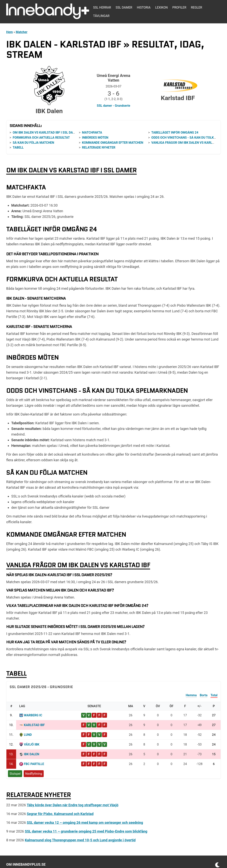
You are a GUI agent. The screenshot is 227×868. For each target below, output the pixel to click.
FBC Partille (34, 764)
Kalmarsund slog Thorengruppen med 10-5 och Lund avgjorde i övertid (80, 840)
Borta (204, 695)
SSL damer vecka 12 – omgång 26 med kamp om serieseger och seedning (85, 823)
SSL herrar (102, 7)
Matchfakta (92, 132)
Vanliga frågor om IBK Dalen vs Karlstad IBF (188, 143)
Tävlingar (101, 16)
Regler (196, 7)
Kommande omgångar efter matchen (113, 143)
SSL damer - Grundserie (114, 106)
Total (214, 695)
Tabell (18, 147)
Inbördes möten (95, 138)
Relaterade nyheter (99, 147)
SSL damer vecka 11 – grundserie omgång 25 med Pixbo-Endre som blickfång (86, 831)
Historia (144, 7)
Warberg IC (33, 715)
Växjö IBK (32, 744)
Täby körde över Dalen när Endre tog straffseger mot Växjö (73, 805)
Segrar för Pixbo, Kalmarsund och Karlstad (60, 814)
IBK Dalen (32, 754)
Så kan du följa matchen (33, 143)
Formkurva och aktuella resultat (41, 138)
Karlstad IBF (34, 725)
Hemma (191, 695)
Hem (10, 32)
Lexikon (161, 7)
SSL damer (124, 7)
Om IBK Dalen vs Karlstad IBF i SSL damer (46, 132)
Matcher (22, 32)
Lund (28, 735)
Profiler (179, 7)
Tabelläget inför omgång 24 (175, 132)
